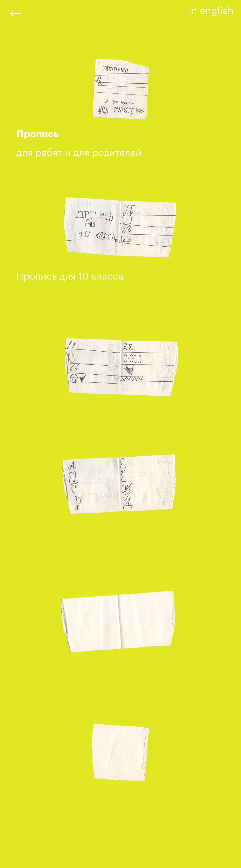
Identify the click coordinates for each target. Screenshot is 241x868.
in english (211, 9)
